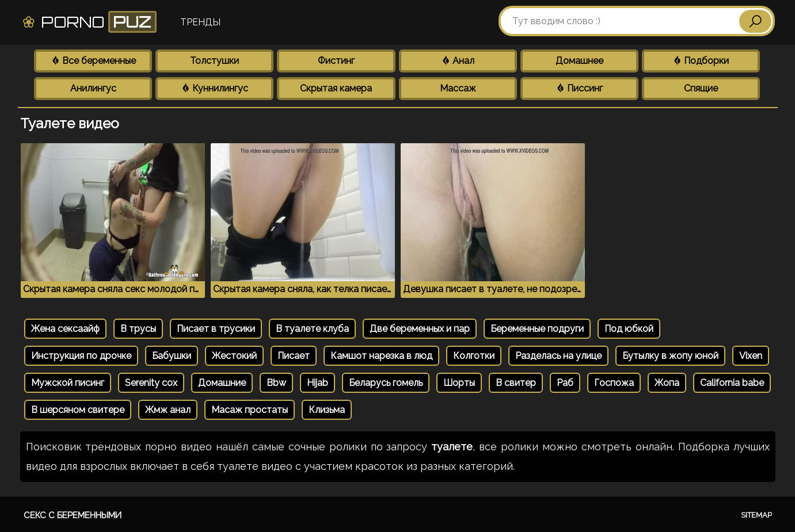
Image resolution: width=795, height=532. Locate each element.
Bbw (276, 383)
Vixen (751, 356)
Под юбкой (629, 329)
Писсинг (579, 88)
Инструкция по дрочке (81, 356)
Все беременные (93, 61)
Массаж (458, 88)
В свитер (516, 383)
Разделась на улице (558, 356)
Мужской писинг (68, 383)
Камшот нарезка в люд (381, 356)
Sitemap (756, 515)
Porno (89, 22)
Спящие (701, 88)
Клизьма (327, 410)
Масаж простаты (250, 410)
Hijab (317, 383)
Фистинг (336, 61)
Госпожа (614, 383)
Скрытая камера (336, 88)
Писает (294, 356)
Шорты (459, 383)
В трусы (138, 329)
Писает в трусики (216, 329)
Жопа (667, 383)
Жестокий (234, 356)
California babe (732, 383)
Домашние (222, 383)
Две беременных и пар (420, 329)
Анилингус (93, 88)
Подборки (701, 61)
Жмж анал (168, 410)
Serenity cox (151, 383)
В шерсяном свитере (78, 410)
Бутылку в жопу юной (670, 356)
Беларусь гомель (386, 383)
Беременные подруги (537, 329)
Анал (458, 61)
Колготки (474, 356)
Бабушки (172, 356)
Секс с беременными (73, 515)
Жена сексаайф (65, 329)
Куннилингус (214, 88)
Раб (565, 383)
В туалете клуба (312, 329)
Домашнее (579, 61)
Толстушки (214, 61)
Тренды (200, 22)
